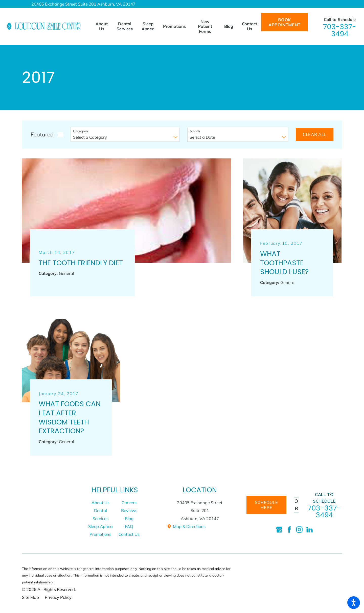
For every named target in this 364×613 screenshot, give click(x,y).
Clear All (315, 134)
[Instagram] (299, 530)
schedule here (266, 505)
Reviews (129, 510)
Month (195, 131)
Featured (42, 134)
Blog (129, 518)
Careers (129, 503)
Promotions (100, 534)
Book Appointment (285, 22)
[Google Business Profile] (279, 530)
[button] (354, 603)
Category (81, 131)
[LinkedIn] (310, 530)
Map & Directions (186, 526)
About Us (100, 503)
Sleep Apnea (100, 526)
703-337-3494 (340, 30)
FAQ (129, 526)
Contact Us (129, 534)
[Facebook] (289, 530)
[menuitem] (104, 26)
